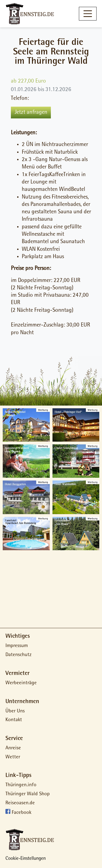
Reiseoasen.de (20, 803)
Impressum (17, 646)
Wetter (13, 757)
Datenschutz (18, 655)
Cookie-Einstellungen (26, 859)
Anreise (13, 748)
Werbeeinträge (21, 683)
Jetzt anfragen (31, 113)
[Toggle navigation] (88, 14)
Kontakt (14, 720)
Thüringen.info (21, 785)
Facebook (21, 813)
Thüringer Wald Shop (28, 794)
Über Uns (15, 711)
